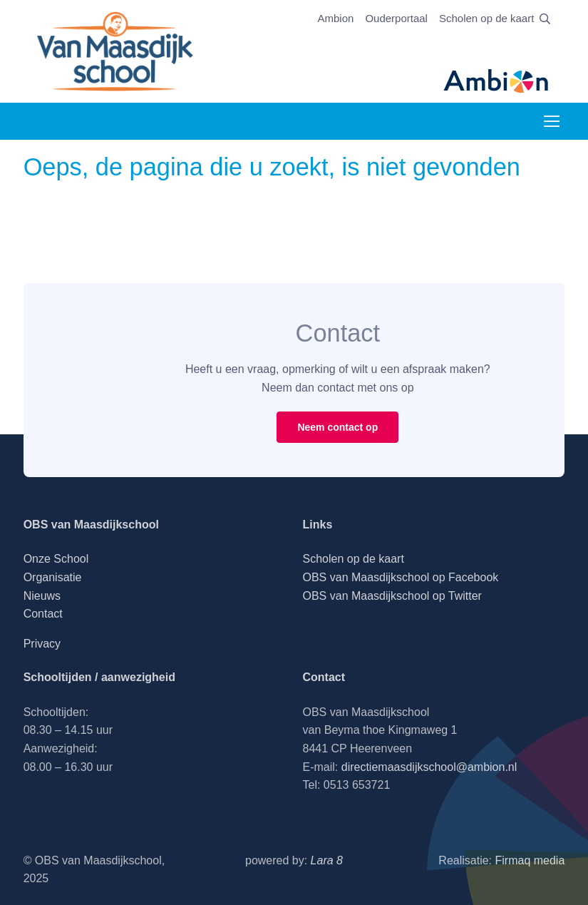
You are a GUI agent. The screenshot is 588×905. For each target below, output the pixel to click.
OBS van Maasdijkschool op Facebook (401, 577)
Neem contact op (337, 427)
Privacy (42, 644)
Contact (43, 614)
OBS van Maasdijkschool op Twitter (392, 596)
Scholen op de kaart (486, 18)
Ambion (336, 18)
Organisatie (53, 577)
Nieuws (42, 596)
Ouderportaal (396, 18)
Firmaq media (530, 860)
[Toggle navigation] (551, 121)
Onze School (56, 559)
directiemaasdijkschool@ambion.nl (429, 767)
